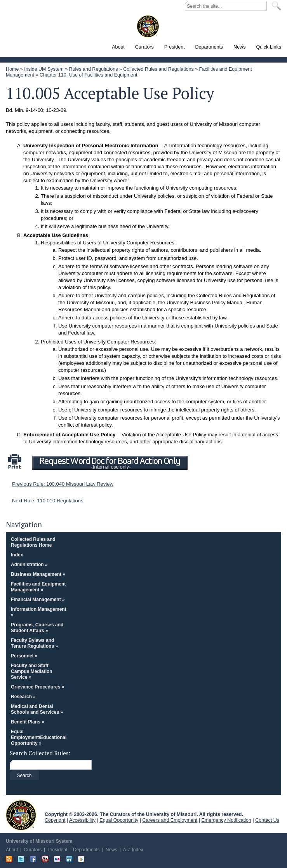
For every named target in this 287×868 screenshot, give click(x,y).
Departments (86, 850)
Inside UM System (44, 69)
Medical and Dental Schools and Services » (37, 709)
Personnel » (24, 656)
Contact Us (267, 820)
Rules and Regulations (94, 69)
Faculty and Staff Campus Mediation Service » (32, 671)
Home (12, 69)
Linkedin (69, 859)
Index (17, 555)
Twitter (21, 859)
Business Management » (38, 574)
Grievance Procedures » (37, 687)
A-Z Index (133, 850)
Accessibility (82, 820)
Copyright (55, 820)
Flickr (57, 859)
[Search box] (121, 765)
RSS (9, 859)
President (57, 850)
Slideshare (81, 859)
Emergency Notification (227, 820)
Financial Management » (38, 600)
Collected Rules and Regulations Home (33, 542)
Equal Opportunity (119, 820)
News (111, 850)
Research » (23, 697)
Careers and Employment (170, 820)
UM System (21, 815)
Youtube (45, 859)
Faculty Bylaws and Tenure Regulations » (34, 643)
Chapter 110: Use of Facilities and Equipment (89, 75)
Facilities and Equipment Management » (38, 587)
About (12, 850)
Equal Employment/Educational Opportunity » (39, 737)
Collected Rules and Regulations (158, 69)
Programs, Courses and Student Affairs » (37, 628)
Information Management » (39, 612)
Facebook (33, 859)
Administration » (29, 565)
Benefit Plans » (28, 722)
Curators (33, 850)
